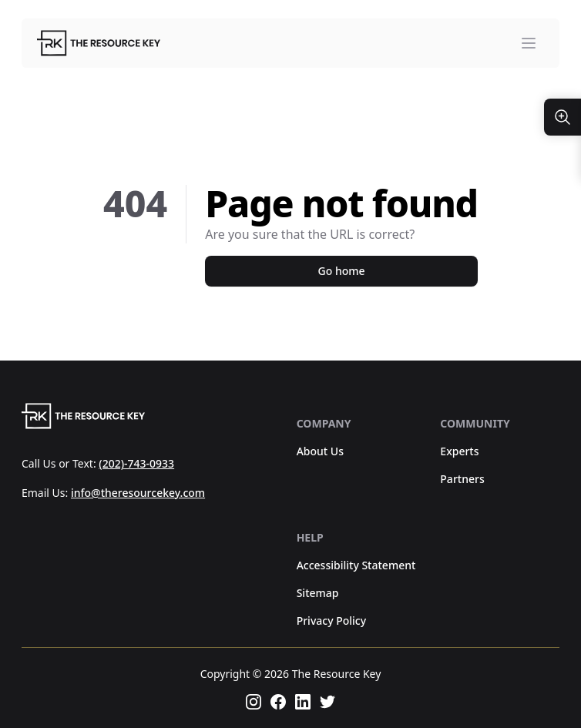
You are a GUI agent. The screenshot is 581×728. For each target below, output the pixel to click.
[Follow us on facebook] (278, 702)
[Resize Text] (563, 117)
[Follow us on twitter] (327, 702)
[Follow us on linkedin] (303, 702)
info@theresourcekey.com (138, 493)
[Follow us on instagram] (254, 702)
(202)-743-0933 (136, 463)
